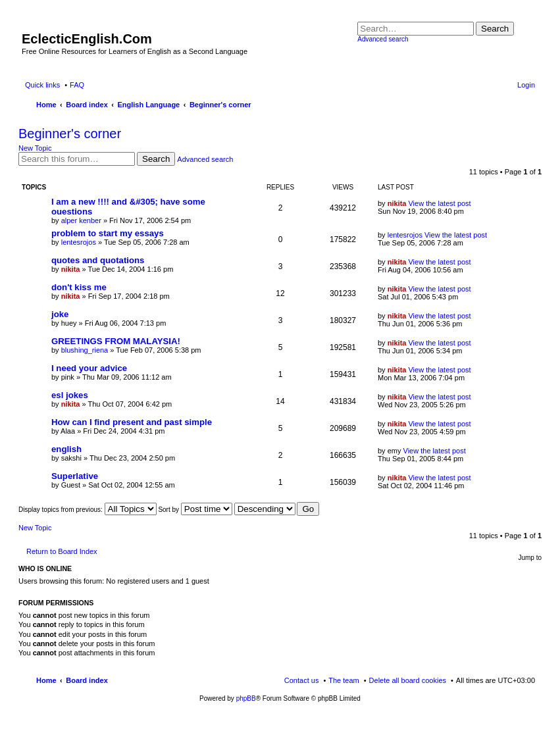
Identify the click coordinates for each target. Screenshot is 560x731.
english (66, 449)
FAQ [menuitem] (77, 85)
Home (46, 680)
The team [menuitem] (344, 680)
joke (60, 314)
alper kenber (81, 220)
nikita (397, 203)
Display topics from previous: (88, 510)
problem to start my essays (108, 233)
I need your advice (89, 368)
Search (495, 29)
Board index (87, 680)
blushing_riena (85, 350)
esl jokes (70, 395)
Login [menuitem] (526, 85)
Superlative (75, 476)
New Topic (35, 148)
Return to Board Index (62, 551)
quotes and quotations (98, 260)
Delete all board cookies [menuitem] (408, 680)
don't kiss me (79, 287)
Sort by (195, 510)
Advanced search (383, 39)
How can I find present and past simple (132, 422)
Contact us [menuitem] (302, 680)
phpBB (246, 698)
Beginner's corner (70, 134)
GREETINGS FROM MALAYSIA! (116, 341)
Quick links (42, 85)
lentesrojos (79, 242)
